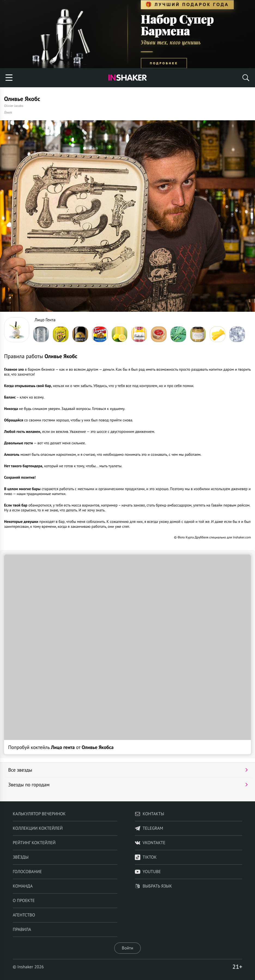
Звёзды (21, 857)
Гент (8, 112)
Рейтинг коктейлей (34, 843)
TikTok (146, 857)
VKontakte (150, 843)
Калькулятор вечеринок (39, 814)
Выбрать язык (153, 886)
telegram (149, 828)
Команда (23, 886)
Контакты (149, 814)
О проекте (24, 901)
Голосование (27, 872)
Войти (127, 948)
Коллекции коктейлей (38, 828)
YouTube (148, 872)
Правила (22, 930)
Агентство (24, 915)
